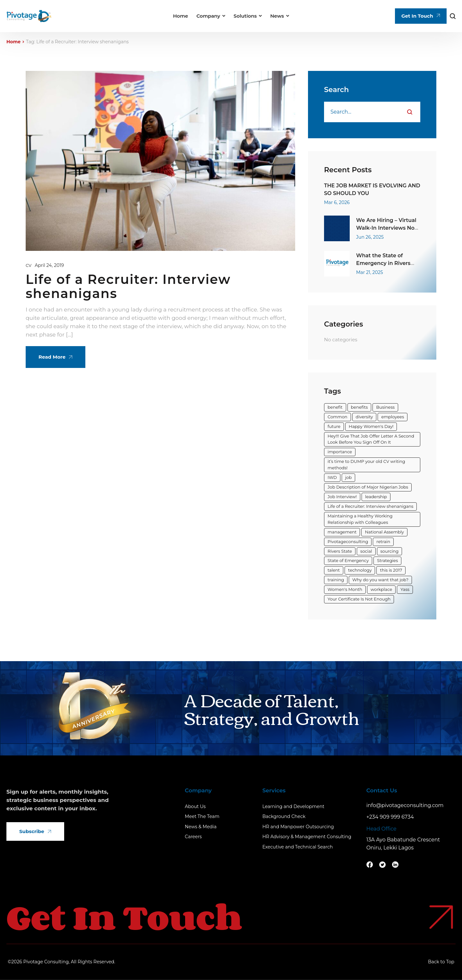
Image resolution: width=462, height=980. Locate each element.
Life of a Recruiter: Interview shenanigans (128, 286)
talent (334, 570)
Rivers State (340, 551)
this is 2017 (391, 570)
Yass (405, 589)
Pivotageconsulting (348, 541)
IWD (332, 477)
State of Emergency (348, 560)
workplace (381, 589)
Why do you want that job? (380, 580)
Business (385, 407)
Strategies (387, 560)
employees (393, 417)
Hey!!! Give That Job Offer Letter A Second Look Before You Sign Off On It (371, 439)
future (334, 426)
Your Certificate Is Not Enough (359, 599)
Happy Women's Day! (371, 426)
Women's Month (345, 589)
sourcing (390, 551)
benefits (359, 407)
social (366, 551)
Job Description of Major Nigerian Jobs (368, 487)
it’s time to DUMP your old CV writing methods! (366, 464)
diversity (364, 417)
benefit (335, 407)
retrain (383, 541)
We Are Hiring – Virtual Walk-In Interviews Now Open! (388, 228)
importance (340, 452)
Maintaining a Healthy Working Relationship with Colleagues (360, 519)
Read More (56, 357)
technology (360, 570)
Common (338, 417)
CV (29, 265)
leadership (376, 497)
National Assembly (384, 532)
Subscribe (35, 831)
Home (13, 42)
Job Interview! (342, 497)
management (342, 532)
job (349, 477)
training (336, 580)
